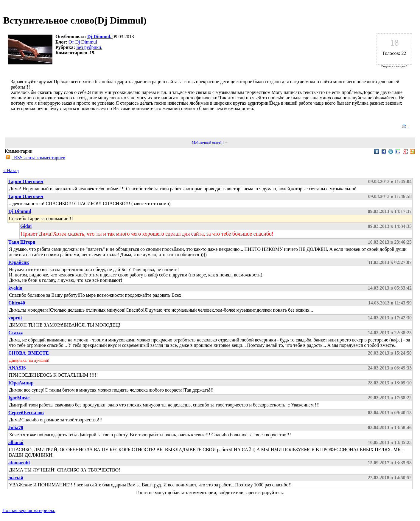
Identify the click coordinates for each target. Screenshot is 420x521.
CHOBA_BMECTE (29, 353)
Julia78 (16, 428)
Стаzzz (16, 333)
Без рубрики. (89, 47)
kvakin (15, 288)
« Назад (11, 170)
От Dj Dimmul (83, 42)
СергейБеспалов (26, 413)
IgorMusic (19, 398)
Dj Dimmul (20, 211)
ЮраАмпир (21, 383)
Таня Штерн (22, 242)
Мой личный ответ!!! (208, 143)
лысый (16, 478)
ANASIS (17, 368)
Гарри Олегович (26, 181)
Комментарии (19, 151)
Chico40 (17, 303)
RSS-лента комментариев (38, 158)
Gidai (26, 226)
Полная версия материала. (29, 510)
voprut (15, 318)
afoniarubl (19, 463)
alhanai (16, 442)
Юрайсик (19, 262)
